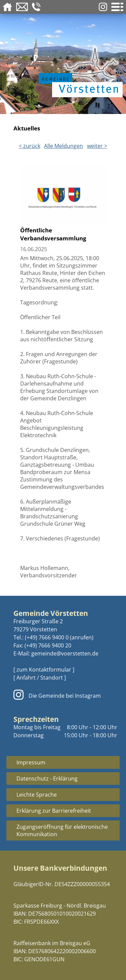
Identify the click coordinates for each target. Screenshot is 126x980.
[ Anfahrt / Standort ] (40, 678)
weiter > (97, 146)
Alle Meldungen (64, 146)
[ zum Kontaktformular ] (44, 670)
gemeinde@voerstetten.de (65, 653)
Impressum (31, 762)
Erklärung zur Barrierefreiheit (54, 811)
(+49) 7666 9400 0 (47, 637)
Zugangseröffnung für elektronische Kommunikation (62, 830)
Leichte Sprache (37, 795)
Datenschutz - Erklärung (47, 779)
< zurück (30, 146)
